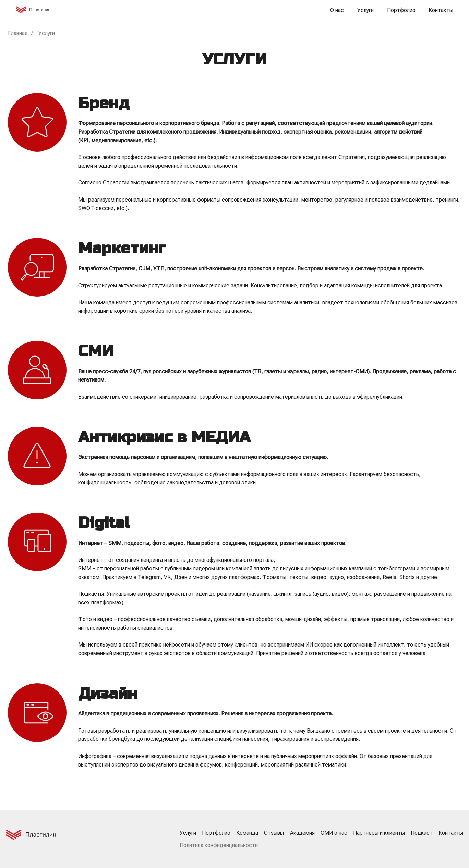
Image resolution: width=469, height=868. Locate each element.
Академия (302, 833)
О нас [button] (337, 10)
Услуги (365, 10)
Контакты (441, 10)
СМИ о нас (334, 833)
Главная (18, 33)
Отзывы (274, 833)
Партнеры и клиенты (379, 833)
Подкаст (422, 833)
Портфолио (401, 10)
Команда (247, 833)
